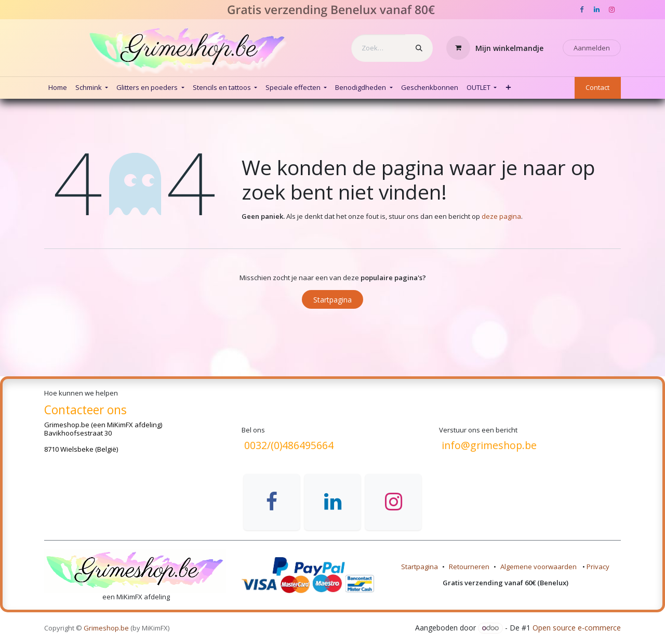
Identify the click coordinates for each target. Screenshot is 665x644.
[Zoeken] (419, 48)
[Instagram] (611, 10)
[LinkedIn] (596, 10)
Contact (597, 87)
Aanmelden (592, 48)
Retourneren (469, 567)
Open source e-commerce (577, 628)
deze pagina (501, 216)
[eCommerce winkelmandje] (495, 48)
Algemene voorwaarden (539, 567)
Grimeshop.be (67, 425)
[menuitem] (58, 88)
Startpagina (332, 300)
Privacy (598, 567)
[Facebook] (581, 10)
